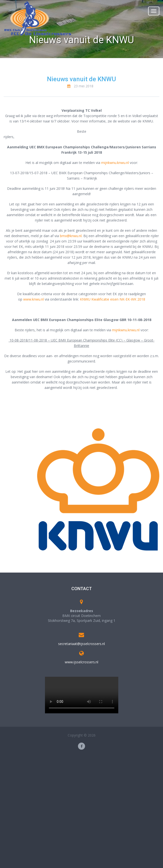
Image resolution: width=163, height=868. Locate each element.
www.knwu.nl (33, 299)
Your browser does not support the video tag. (82, 695)
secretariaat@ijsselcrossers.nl (81, 644)
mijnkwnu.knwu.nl (115, 163)
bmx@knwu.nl (71, 236)
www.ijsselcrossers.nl (81, 662)
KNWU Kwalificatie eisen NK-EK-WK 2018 (113, 299)
